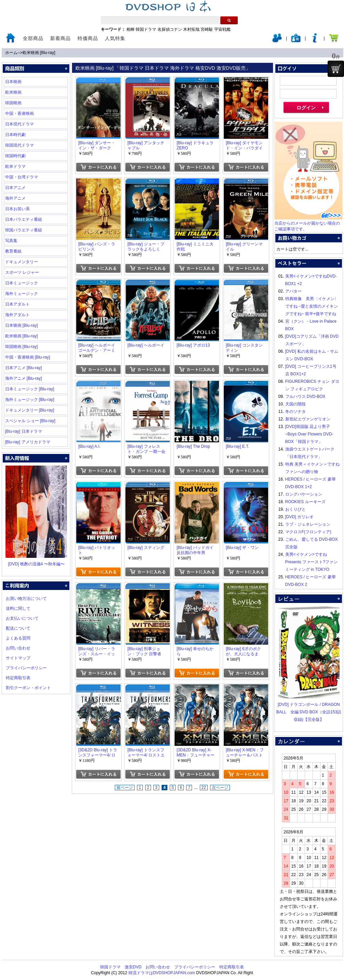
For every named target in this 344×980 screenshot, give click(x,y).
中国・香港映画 (19, 113)
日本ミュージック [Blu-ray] (30, 389)
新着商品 (60, 38)
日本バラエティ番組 (24, 219)
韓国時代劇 (15, 156)
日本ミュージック (22, 283)
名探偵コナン (170, 29)
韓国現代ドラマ (19, 145)
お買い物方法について (26, 599)
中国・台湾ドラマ (22, 177)
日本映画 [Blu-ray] (22, 325)
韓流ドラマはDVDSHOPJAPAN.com (162, 973)
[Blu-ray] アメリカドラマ (28, 442)
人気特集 (115, 38)
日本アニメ (15, 188)
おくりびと (295, 509)
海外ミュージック (22, 294)
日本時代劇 (15, 135)
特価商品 (88, 38)
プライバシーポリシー (26, 668)
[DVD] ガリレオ (299, 517)
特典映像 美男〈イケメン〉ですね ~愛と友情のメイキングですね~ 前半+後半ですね (312, 306)
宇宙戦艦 (222, 29)
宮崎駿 (207, 29)
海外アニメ (15, 198)
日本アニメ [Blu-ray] (24, 368)
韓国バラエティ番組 (24, 230)
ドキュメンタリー (22, 262)
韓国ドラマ (146, 29)
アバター (293, 291)
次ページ (220, 788)
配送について (18, 628)
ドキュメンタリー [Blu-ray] (30, 410)
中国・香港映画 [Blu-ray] (28, 357)
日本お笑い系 (17, 209)
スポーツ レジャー (22, 272)
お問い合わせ (18, 648)
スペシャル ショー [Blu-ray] (30, 421)
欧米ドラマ (15, 166)
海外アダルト (17, 315)
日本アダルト (17, 304)
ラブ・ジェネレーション (308, 524)
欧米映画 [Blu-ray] (39, 53)
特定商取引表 (18, 678)
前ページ (125, 788)
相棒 (130, 29)
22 (204, 788)
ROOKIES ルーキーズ (305, 502)
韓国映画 (13, 103)
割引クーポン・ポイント (28, 688)
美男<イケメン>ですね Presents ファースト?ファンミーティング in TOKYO (311, 562)
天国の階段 (295, 404)
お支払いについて (22, 618)
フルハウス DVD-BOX (305, 397)
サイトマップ (18, 658)
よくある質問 (18, 638)
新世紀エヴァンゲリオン (308, 419)
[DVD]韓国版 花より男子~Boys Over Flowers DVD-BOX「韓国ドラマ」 (309, 434)
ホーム (11, 53)
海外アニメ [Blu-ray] (24, 378)
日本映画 (13, 82)
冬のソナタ (295, 412)
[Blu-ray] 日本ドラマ (24, 431)
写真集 (11, 241)
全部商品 (33, 38)
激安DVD (133, 967)
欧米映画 (13, 92)
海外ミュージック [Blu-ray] (30, 400)
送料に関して (18, 608)
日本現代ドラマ (19, 124)
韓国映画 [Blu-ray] (22, 347)
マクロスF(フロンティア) (308, 532)
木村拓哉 (191, 29)
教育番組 (13, 251)
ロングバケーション (304, 494)
